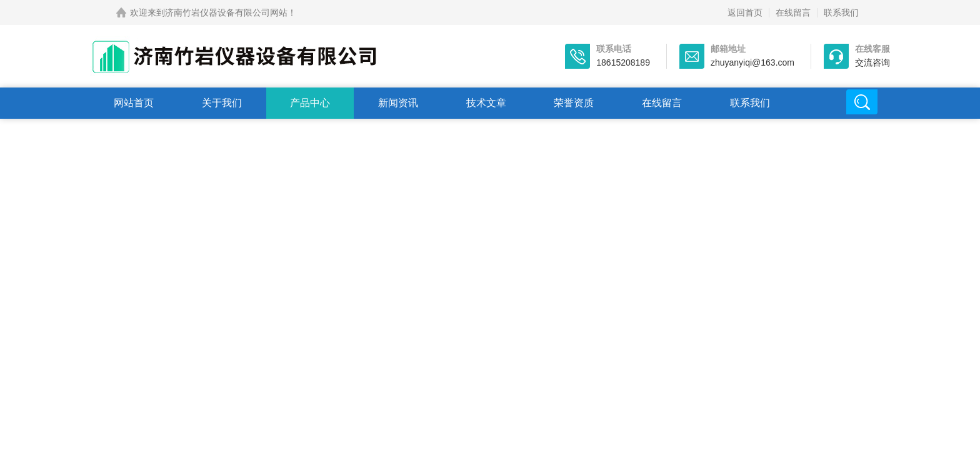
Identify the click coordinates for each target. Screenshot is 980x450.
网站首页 (134, 103)
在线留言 (793, 12)
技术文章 (486, 103)
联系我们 (841, 12)
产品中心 (310, 103)
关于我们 (222, 103)
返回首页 (745, 12)
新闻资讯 (398, 103)
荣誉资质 (574, 103)
